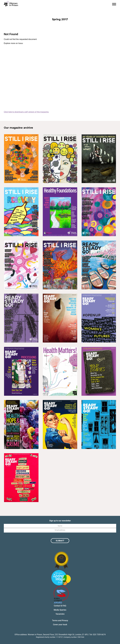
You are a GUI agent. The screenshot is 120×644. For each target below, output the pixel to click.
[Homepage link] (11, 4)
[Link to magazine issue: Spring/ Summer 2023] (21, 212)
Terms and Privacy (60, 621)
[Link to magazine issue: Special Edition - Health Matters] (60, 371)
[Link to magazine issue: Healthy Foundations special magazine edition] (60, 212)
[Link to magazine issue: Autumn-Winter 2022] (21, 265)
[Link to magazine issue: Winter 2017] (99, 371)
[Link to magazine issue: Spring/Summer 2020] (21, 318)
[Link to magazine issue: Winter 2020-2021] (99, 265)
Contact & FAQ (60, 606)
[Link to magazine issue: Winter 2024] (99, 159)
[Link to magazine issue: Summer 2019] (99, 318)
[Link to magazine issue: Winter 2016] (60, 424)
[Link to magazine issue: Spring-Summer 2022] (99, 212)
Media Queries (60, 610)
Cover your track (60, 625)
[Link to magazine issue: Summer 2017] (21, 424)
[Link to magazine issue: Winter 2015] (21, 478)
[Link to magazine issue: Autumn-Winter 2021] (60, 265)
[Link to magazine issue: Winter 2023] (21, 159)
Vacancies (60, 614)
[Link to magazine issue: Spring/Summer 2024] (60, 159)
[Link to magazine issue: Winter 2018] (21, 371)
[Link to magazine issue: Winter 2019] (60, 318)
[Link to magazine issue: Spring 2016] (99, 424)
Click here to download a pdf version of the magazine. (26, 112)
